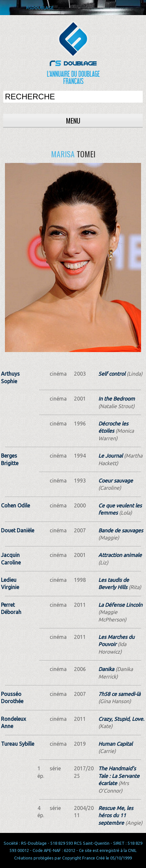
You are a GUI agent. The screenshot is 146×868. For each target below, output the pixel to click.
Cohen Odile (15, 505)
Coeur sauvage (116, 481)
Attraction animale (120, 555)
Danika (106, 669)
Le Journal (110, 456)
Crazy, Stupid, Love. (121, 719)
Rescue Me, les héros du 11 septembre (116, 815)
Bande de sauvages (121, 530)
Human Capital (115, 744)
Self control (112, 374)
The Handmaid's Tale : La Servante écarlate (119, 776)
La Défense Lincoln (120, 605)
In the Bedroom (117, 399)
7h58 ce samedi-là (119, 694)
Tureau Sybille (18, 744)
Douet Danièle (18, 530)
